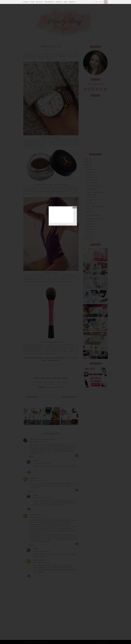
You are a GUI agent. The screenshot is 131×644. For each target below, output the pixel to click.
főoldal (26, 2)
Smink (65, 2)
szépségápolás (49, 2)
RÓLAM (32, 2)
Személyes (72, 2)
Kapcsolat (39, 2)
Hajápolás (59, 2)
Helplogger (65, 225)
